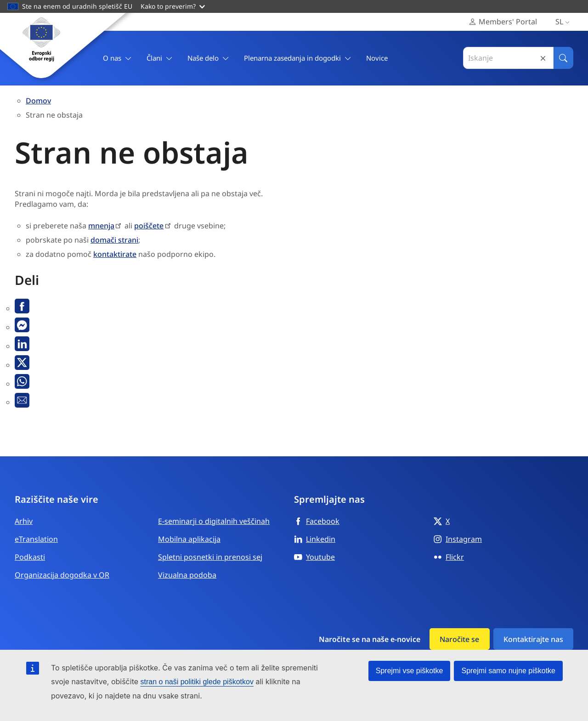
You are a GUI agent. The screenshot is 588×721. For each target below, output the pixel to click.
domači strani (114, 240)
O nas (117, 58)
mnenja (101, 226)
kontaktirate (115, 254)
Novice (377, 58)
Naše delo (208, 58)
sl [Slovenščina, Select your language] (564, 22)
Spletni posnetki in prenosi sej (210, 557)
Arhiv (24, 521)
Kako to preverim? (173, 6)
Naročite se (459, 639)
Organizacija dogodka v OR (62, 575)
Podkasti (30, 557)
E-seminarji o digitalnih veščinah (214, 521)
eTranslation (36, 539)
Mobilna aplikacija (189, 539)
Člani (160, 58)
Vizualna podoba (187, 575)
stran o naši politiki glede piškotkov (197, 682)
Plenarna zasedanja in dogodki (298, 58)
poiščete (149, 226)
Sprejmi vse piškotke (410, 671)
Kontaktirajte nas (533, 639)
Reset (543, 58)
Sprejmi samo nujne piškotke (508, 671)
